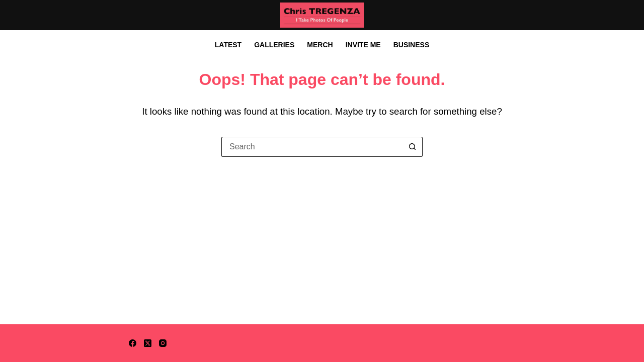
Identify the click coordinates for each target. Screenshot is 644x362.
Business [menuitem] (412, 45)
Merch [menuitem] (320, 45)
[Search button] (413, 147)
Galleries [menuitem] (274, 45)
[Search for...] (312, 147)
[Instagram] (163, 343)
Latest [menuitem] (228, 45)
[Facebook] (133, 343)
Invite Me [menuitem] (363, 45)
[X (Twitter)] (148, 343)
